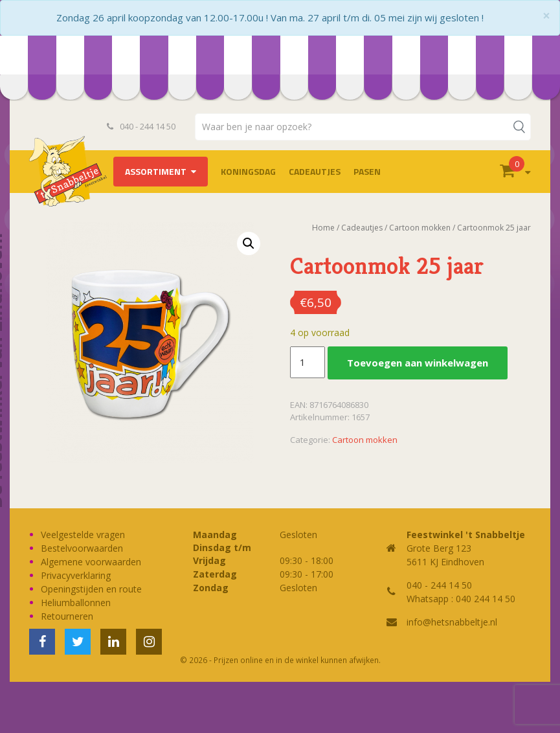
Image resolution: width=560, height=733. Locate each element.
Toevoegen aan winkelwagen (418, 363)
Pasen (367, 171)
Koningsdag (248, 171)
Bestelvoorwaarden (82, 548)
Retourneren (67, 616)
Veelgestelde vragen (83, 535)
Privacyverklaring (76, 575)
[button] (249, 243)
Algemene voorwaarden (91, 562)
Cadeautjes (315, 171)
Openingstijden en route (91, 589)
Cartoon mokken (420, 228)
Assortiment (156, 171)
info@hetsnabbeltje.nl (452, 622)
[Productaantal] (308, 363)
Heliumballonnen (76, 603)
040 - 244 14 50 (141, 126)
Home (323, 228)
